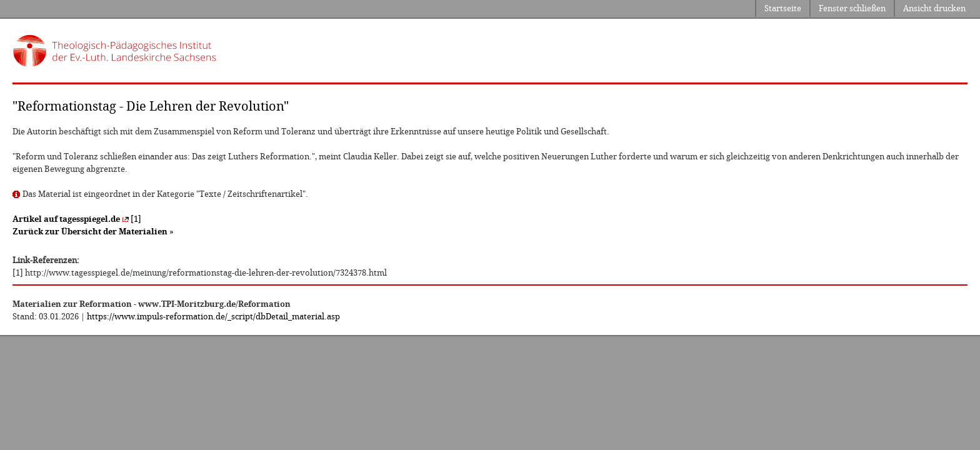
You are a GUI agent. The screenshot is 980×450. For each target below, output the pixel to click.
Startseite (783, 8)
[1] (77, 219)
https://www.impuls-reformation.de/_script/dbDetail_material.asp (213, 317)
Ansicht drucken (934, 8)
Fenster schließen (852, 8)
